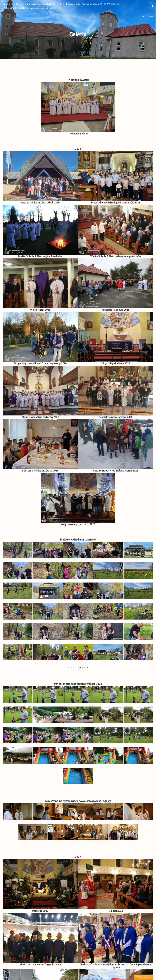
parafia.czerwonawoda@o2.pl (41, 4)
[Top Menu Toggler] (151, 17)
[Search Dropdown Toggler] (143, 17)
